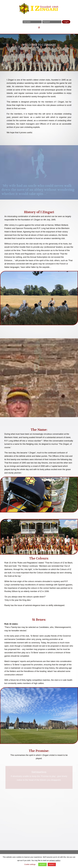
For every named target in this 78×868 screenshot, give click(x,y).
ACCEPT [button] (42, 864)
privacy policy (55, 860)
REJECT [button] (52, 864)
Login (66, 22)
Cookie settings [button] (30, 864)
